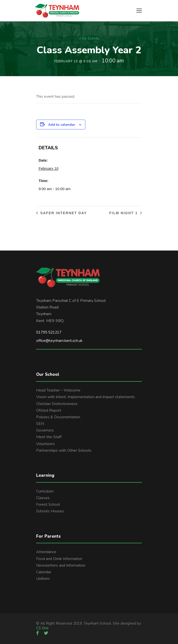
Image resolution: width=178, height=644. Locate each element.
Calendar (44, 572)
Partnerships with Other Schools (64, 450)
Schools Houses (50, 511)
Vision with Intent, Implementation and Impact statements (86, 397)
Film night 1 (124, 213)
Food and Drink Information (59, 559)
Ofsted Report (49, 410)
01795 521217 (49, 332)
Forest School (48, 504)
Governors (45, 430)
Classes (43, 498)
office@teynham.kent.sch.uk (59, 341)
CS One (42, 628)
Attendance (46, 552)
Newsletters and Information (61, 565)
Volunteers (45, 444)
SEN (40, 424)
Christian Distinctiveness (57, 404)
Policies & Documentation (58, 417)
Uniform (43, 579)
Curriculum (45, 491)
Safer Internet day (63, 213)
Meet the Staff (49, 437)
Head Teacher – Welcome (58, 390)
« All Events (89, 38)
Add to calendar (62, 125)
